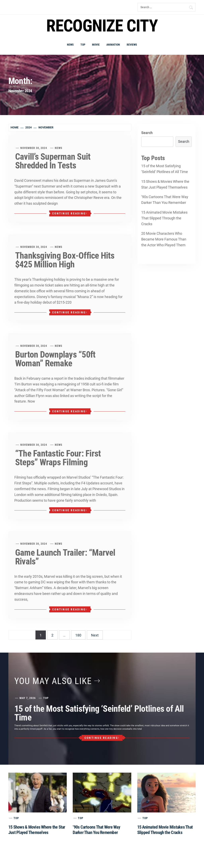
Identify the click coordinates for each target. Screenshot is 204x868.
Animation (113, 45)
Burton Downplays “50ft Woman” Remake (55, 359)
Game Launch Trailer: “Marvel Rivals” (65, 557)
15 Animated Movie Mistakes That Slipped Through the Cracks (164, 218)
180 (78, 635)
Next (95, 635)
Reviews (132, 45)
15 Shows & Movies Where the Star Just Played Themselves (165, 184)
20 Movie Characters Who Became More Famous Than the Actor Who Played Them (164, 239)
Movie (96, 45)
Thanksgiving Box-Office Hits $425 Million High (65, 260)
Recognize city (102, 26)
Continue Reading (70, 213)
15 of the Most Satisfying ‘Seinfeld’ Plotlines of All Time (165, 169)
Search (147, 133)
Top (83, 45)
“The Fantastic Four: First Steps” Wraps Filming (58, 458)
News (70, 45)
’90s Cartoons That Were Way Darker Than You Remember (165, 200)
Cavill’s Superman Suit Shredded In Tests (53, 161)
